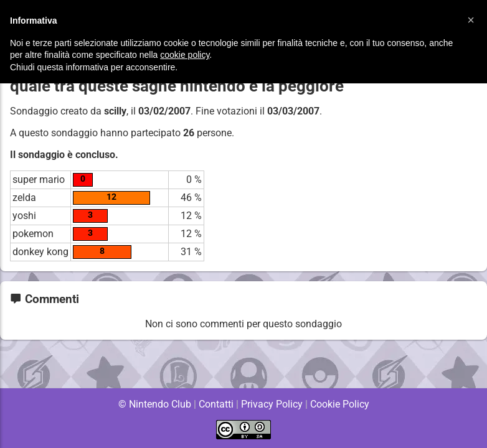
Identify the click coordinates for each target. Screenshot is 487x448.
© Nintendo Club (154, 404)
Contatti (216, 404)
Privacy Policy (272, 404)
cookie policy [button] (185, 55)
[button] (471, 20)
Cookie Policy (339, 404)
